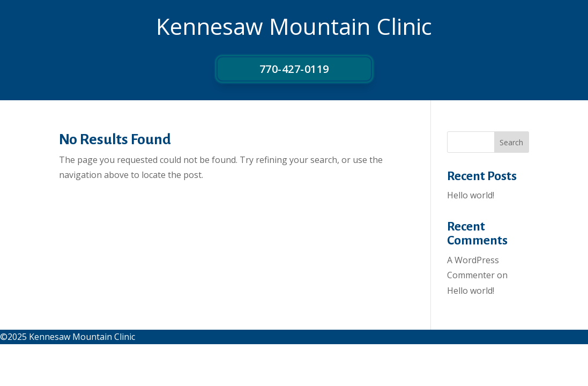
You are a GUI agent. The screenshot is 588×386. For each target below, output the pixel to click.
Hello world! (471, 195)
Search (511, 142)
